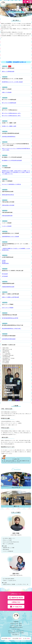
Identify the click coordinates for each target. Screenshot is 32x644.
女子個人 (4, 260)
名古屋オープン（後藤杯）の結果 (9, 126)
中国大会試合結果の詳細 (7, 216)
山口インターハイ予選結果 (8, 308)
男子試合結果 (5, 274)
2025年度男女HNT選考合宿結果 (9, 339)
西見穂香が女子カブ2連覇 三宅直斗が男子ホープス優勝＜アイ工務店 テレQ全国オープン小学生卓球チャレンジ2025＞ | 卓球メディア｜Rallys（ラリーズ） (16, 172)
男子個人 (4, 262)
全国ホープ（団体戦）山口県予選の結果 (10, 297)
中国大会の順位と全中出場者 (8, 205)
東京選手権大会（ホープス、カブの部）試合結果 (12, 82)
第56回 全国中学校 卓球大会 (8, 195)
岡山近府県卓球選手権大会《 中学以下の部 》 (12, 329)
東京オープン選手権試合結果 (8, 71)
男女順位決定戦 (5, 263)
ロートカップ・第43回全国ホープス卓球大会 (11, 184)
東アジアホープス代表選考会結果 (9, 103)
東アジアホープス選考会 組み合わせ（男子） (12, 116)
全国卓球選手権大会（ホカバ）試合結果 (10, 236)
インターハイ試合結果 (7, 226)
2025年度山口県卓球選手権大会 (9, 137)
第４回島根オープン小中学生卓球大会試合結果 (12, 160)
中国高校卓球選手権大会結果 (8, 287)
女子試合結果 (5, 276)
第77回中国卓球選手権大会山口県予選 (10, 318)
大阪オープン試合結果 (7, 92)
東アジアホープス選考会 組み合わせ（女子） (12, 113)
